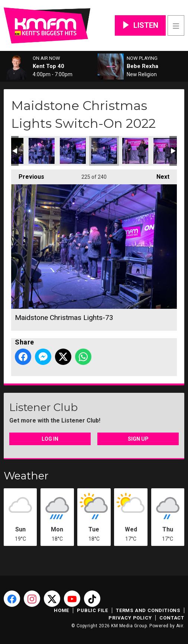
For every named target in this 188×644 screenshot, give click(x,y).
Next (159, 175)
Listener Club (43, 407)
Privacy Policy (130, 618)
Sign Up (138, 439)
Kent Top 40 (48, 66)
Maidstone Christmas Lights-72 (73, 151)
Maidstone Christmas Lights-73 (104, 151)
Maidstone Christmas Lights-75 (166, 151)
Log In (50, 439)
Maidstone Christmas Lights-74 (135, 151)
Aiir (180, 626)
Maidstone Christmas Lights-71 (42, 151)
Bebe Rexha (142, 66)
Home (61, 610)
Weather (26, 476)
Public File (93, 610)
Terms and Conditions (148, 610)
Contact (172, 618)
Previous (28, 175)
